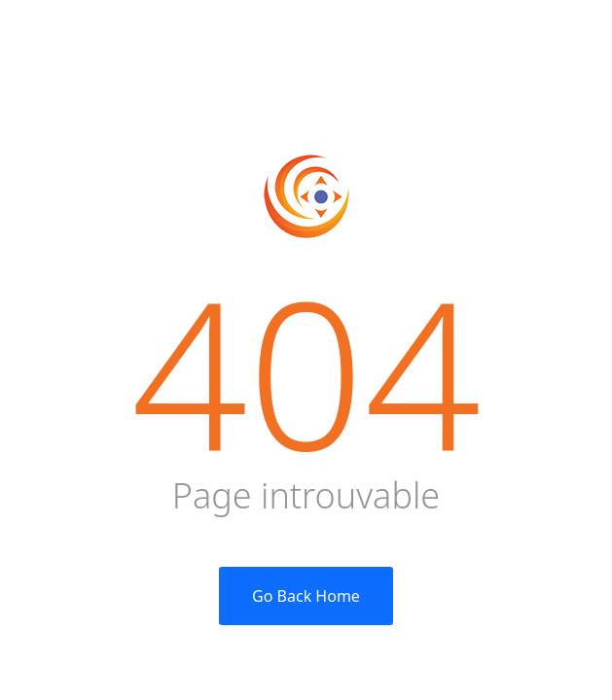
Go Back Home (306, 596)
